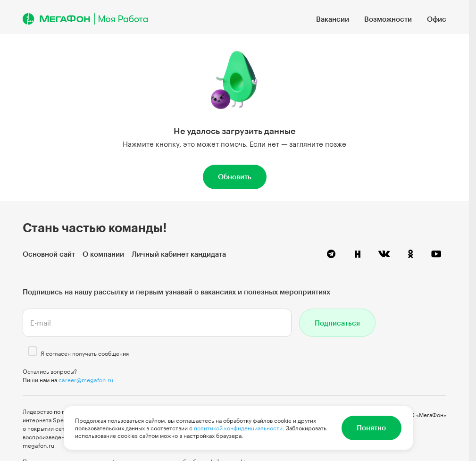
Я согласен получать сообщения (85, 353)
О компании (103, 254)
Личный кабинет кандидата (179, 254)
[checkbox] (33, 351)
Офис (437, 19)
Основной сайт (49, 254)
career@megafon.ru (86, 380)
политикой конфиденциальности (238, 428)
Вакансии (333, 19)
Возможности (388, 19)
